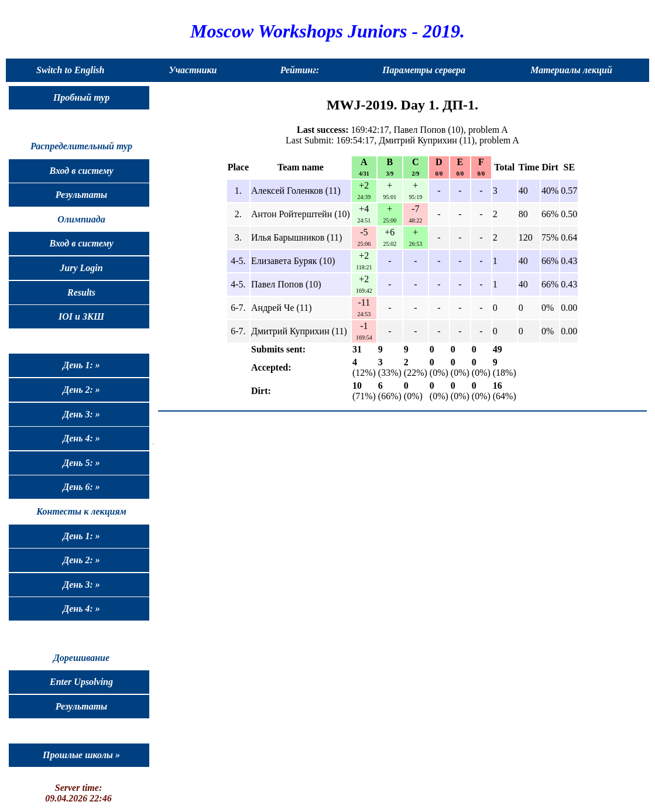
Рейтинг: (300, 70)
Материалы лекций (571, 70)
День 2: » (81, 390)
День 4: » (81, 438)
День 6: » (81, 487)
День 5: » (81, 463)
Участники (193, 70)
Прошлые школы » (81, 755)
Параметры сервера (424, 70)
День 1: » (81, 365)
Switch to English (71, 70)
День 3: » (81, 414)
